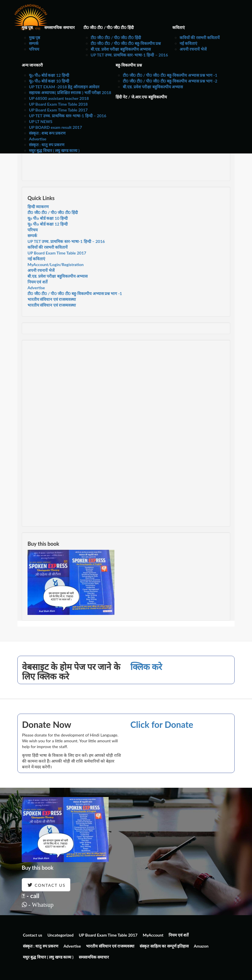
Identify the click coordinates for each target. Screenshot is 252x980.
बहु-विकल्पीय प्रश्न (129, 65)
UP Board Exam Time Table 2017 (58, 110)
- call (31, 896)
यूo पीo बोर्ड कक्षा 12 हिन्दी (49, 75)
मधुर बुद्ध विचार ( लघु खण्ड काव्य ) (54, 150)
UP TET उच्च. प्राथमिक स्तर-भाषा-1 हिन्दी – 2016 (129, 55)
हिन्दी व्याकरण (38, 207)
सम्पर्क (34, 43)
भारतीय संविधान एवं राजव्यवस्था (52, 299)
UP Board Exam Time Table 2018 (58, 104)
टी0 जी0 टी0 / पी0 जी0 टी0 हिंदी (109, 27)
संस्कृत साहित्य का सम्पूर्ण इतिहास (164, 946)
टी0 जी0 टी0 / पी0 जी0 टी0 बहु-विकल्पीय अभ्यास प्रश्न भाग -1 (170, 75)
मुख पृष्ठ (27, 27)
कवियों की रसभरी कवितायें (200, 37)
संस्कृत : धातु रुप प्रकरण (47, 145)
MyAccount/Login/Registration (56, 264)
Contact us (33, 935)
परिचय (34, 49)
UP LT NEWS (41, 121)
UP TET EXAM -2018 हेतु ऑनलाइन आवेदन (64, 87)
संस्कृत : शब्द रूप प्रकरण (47, 133)
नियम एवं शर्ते (38, 282)
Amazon (201, 946)
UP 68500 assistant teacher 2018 (59, 98)
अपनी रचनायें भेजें (193, 49)
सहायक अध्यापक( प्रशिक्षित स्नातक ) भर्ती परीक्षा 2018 (70, 92)
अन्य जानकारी (32, 65)
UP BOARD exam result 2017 (55, 127)
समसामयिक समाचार (59, 27)
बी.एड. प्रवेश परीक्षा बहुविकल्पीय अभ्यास (121, 49)
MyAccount (153, 935)
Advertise (38, 139)
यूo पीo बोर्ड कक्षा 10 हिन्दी (49, 81)
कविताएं (179, 27)
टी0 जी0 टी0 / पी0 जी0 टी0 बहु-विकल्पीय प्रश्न (126, 43)
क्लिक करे (146, 666)
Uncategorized (61, 935)
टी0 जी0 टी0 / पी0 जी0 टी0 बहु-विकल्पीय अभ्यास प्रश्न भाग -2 (170, 81)
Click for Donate (162, 724)
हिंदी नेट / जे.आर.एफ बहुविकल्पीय (141, 97)
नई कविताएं (188, 43)
